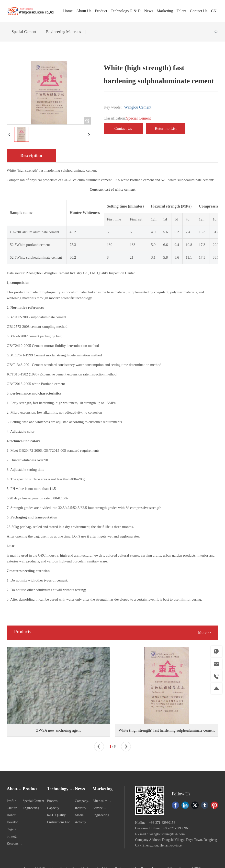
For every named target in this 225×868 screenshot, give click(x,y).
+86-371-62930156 (162, 823)
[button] (99, 747)
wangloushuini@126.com (167, 834)
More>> (205, 632)
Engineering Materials (63, 32)
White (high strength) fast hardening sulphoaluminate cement (167, 730)
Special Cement (24, 32)
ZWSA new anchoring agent (58, 730)
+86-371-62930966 (176, 828)
